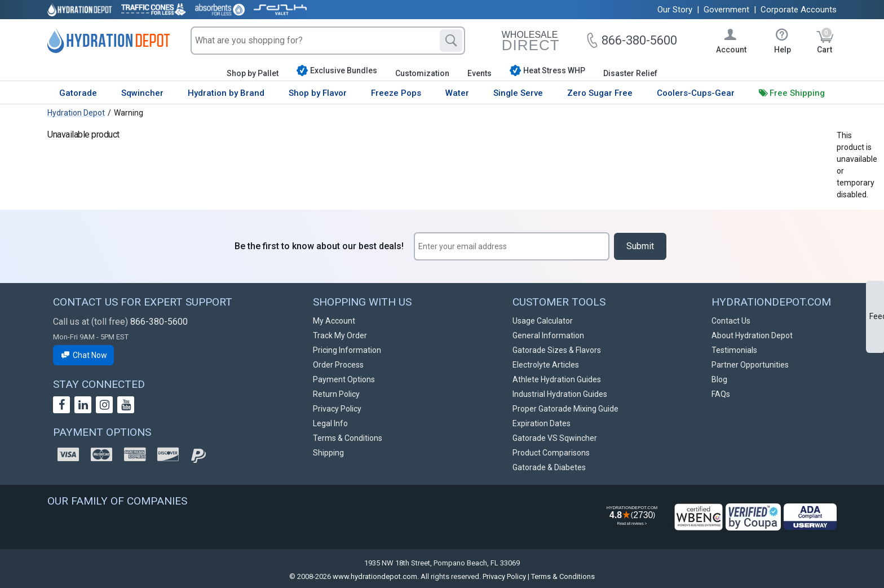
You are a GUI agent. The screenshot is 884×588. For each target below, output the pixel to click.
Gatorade (78, 93)
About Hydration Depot (752, 335)
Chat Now (83, 355)
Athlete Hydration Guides (557, 379)
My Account (334, 321)
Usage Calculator (543, 321)
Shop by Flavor (318, 93)
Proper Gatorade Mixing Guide (565, 409)
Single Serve (518, 93)
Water (457, 93)
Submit (640, 246)
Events (479, 73)
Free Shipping (797, 93)
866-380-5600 (159, 322)
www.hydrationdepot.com (375, 576)
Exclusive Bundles (337, 70)
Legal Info (330, 423)
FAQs (721, 394)
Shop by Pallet (253, 73)
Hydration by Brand (226, 93)
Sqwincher (142, 93)
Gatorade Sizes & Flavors (557, 350)
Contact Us (731, 321)
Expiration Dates (542, 423)
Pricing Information (347, 350)
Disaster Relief (630, 73)
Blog (719, 379)
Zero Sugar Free (600, 93)
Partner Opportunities (750, 365)
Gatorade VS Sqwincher (555, 438)
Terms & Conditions (348, 438)
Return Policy (336, 394)
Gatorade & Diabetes (549, 467)
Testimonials (734, 350)
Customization (422, 73)
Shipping (328, 453)
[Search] (451, 41)
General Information (548, 335)
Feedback (877, 316)
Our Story (675, 10)
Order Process (338, 365)
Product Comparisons (551, 453)
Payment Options (344, 379)
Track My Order (340, 335)
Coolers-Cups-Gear (696, 93)
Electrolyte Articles (546, 365)
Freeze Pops (396, 93)
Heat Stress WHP (547, 70)
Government (726, 10)
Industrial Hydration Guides (560, 394)
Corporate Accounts (799, 10)
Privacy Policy (337, 409)
